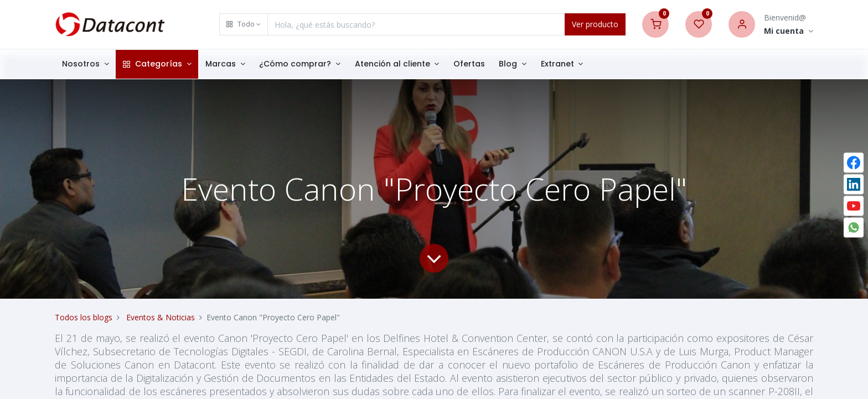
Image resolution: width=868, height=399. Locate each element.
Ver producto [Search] (595, 24)
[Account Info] (789, 31)
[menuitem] (469, 64)
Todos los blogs (84, 317)
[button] (244, 24)
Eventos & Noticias (161, 317)
